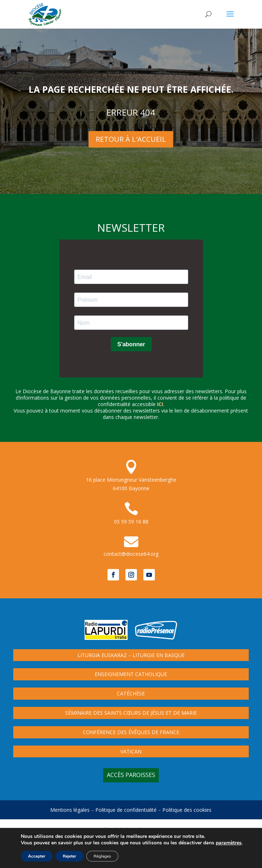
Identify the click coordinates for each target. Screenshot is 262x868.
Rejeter (70, 856)
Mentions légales (70, 810)
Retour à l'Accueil (131, 139)
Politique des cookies (187, 810)
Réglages (102, 856)
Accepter (37, 856)
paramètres (229, 843)
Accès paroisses (131, 775)
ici (160, 404)
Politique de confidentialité (126, 810)
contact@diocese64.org (131, 554)
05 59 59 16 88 (131, 522)
